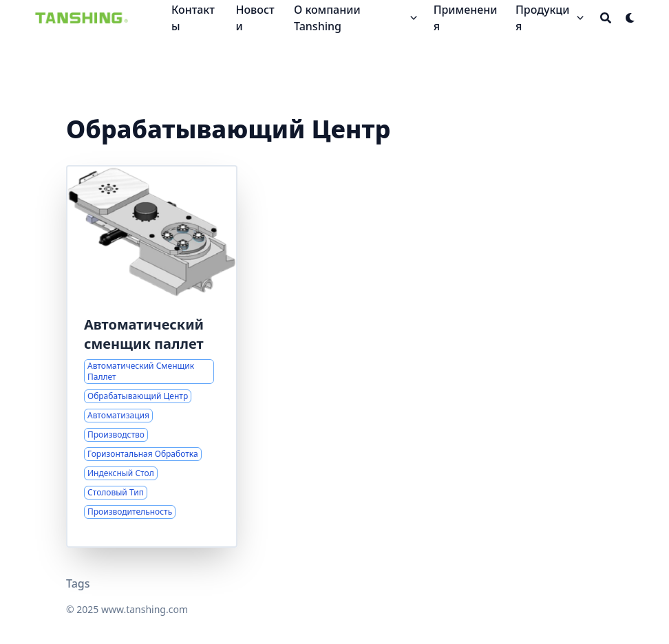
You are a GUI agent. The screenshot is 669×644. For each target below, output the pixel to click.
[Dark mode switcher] (630, 18)
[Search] (606, 18)
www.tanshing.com (145, 609)
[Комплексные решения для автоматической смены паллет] (152, 356)
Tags (78, 583)
